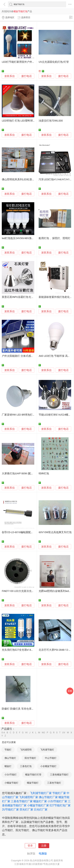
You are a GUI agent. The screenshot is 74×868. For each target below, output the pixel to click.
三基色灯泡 (26, 766)
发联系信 (10, 76)
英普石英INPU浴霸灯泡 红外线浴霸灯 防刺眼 (27, 297)
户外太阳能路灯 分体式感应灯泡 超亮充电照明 (28, 356)
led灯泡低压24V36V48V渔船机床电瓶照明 (26, 238)
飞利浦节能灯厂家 (41, 793)
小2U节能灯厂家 (57, 801)
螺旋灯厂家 (40, 801)
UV (64, 733)
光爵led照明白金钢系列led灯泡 (56, 591)
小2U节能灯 (11, 775)
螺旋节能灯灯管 (33, 775)
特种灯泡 (44, 474)
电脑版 (43, 853)
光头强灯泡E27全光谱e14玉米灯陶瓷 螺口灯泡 (28, 650)
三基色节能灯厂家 (22, 801)
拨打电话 (27, 76)
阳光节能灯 (30, 758)
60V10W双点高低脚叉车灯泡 (55, 532)
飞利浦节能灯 (47, 750)
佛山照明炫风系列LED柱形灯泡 (20, 179)
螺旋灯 (8, 766)
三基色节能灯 (54, 783)
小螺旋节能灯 (11, 783)
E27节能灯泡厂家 (60, 805)
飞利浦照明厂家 (29, 797)
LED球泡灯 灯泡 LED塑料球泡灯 (20, 121)
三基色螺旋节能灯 (59, 775)
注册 (44, 846)
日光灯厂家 (41, 809)
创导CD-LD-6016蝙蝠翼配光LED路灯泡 (24, 532)
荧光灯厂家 (26, 809)
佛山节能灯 (10, 758)
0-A (3, 733)
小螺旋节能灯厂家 (38, 805)
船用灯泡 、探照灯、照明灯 (54, 238)
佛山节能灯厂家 (48, 797)
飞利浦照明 (26, 750)
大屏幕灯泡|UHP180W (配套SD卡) (21, 474)
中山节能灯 (51, 758)
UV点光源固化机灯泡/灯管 (54, 62)
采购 (70, 691)
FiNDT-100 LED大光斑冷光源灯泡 (21, 591)
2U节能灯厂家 (10, 809)
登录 (30, 846)
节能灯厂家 (59, 793)
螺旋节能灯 (33, 783)
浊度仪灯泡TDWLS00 (51, 121)
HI (26, 733)
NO (43, 733)
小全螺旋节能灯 (48, 766)
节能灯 (8, 750)
